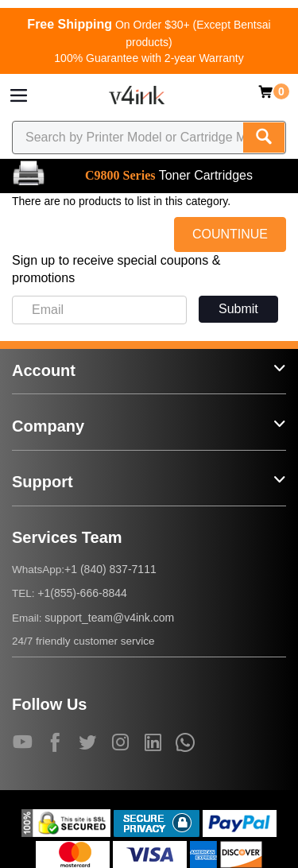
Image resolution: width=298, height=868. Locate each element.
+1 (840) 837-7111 (110, 569)
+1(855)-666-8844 (82, 593)
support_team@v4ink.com (109, 618)
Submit (238, 309)
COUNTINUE (230, 234)
